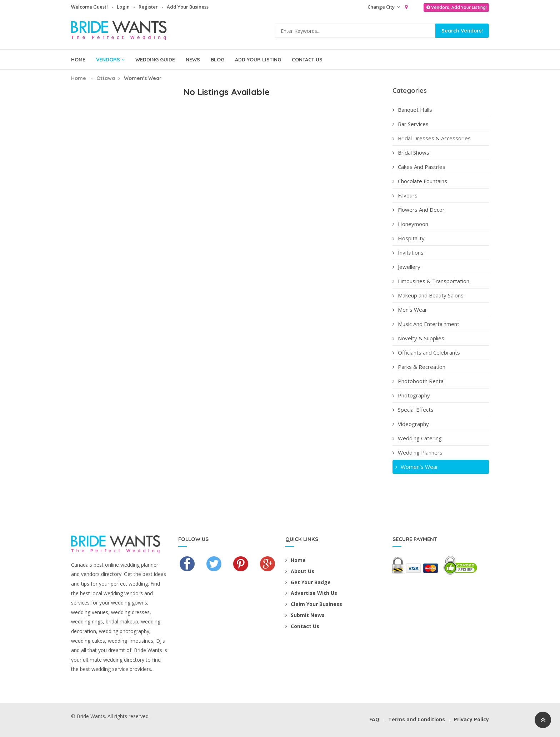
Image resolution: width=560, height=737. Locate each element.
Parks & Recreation (419, 367)
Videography (411, 424)
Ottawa (106, 78)
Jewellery (406, 267)
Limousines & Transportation (431, 281)
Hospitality (409, 238)
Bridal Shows (411, 152)
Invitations (408, 252)
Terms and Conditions (417, 719)
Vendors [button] (110, 60)
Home (78, 60)
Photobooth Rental (419, 381)
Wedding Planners (417, 452)
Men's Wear (410, 310)
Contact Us (307, 60)
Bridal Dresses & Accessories (432, 138)
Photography (411, 395)
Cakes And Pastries (419, 167)
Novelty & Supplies (418, 338)
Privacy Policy (471, 719)
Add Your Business (188, 7)
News (193, 60)
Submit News (305, 615)
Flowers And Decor (419, 210)
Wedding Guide (155, 60)
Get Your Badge (308, 582)
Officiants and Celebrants (426, 352)
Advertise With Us (311, 593)
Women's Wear (416, 467)
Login (123, 7)
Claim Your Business (314, 604)
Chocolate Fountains (420, 181)
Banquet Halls (412, 110)
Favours (405, 195)
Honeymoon (410, 224)
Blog (217, 60)
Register (148, 7)
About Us (300, 571)
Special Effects (413, 410)
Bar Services (411, 124)
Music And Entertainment (426, 324)
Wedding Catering (417, 438)
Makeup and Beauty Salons (428, 295)
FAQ (374, 719)
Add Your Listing (258, 60)
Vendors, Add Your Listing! (456, 7)
